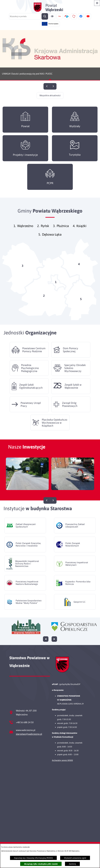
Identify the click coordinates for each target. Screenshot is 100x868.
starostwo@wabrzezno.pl (29, 734)
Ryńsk (45, 230)
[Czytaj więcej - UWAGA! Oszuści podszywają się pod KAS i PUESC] (50, 55)
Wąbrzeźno (25, 230)
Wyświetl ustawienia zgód (75, 858)
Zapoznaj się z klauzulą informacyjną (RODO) (33, 858)
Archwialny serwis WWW (62, 760)
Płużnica (63, 230)
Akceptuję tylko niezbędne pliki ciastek (41, 864)
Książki (81, 230)
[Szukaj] (45, 16)
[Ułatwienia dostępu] (52, 16)
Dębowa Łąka (52, 239)
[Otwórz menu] (97, 3)
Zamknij (72, 864)
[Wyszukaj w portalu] (29, 16)
